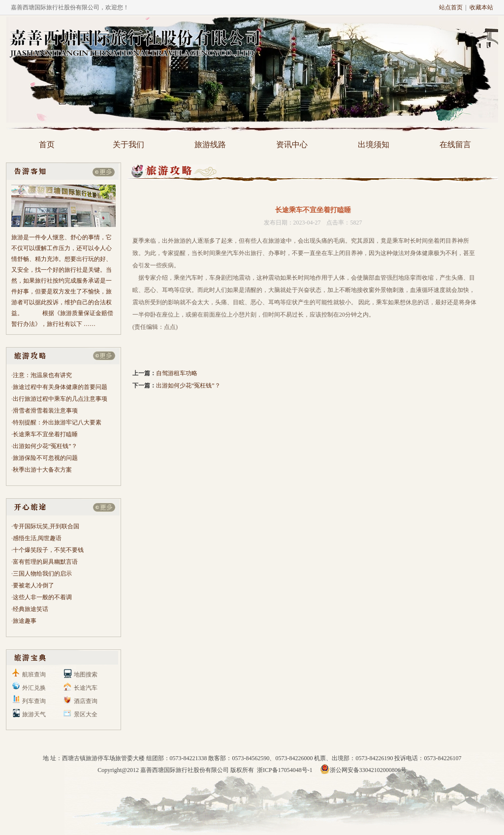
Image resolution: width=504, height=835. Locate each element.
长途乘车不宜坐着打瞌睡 (45, 434)
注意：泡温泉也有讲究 (42, 375)
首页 (47, 145)
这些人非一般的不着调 (42, 597)
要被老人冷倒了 (33, 585)
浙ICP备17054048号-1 (285, 770)
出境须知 (374, 145)
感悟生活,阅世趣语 (37, 538)
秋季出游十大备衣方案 (42, 470)
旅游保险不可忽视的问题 (45, 458)
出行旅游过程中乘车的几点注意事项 (60, 399)
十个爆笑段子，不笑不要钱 (48, 550)
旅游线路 (210, 145)
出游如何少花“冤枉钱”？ (45, 446)
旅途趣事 (25, 621)
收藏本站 (481, 7)
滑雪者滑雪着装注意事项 (45, 411)
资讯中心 (292, 145)
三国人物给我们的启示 (42, 574)
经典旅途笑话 (31, 609)
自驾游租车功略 (177, 373)
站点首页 (451, 7)
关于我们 (128, 145)
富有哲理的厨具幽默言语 (45, 562)
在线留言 (455, 145)
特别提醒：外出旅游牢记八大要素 (57, 422)
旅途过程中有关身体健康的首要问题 (60, 387)
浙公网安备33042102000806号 (363, 770)
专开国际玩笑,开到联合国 (46, 526)
